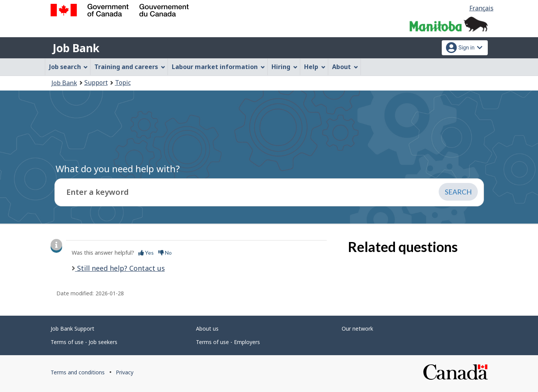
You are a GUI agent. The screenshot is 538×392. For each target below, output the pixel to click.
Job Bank (76, 48)
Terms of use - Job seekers (84, 342)
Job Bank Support (72, 329)
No (165, 253)
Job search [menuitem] (69, 67)
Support (96, 82)
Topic (123, 82)
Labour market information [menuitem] (218, 67)
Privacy (125, 372)
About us (207, 329)
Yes (146, 253)
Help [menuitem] (315, 67)
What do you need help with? (118, 169)
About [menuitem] (345, 67)
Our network (357, 329)
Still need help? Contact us (120, 268)
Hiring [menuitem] (285, 67)
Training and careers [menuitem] (130, 67)
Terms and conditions (78, 372)
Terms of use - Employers (228, 342)
